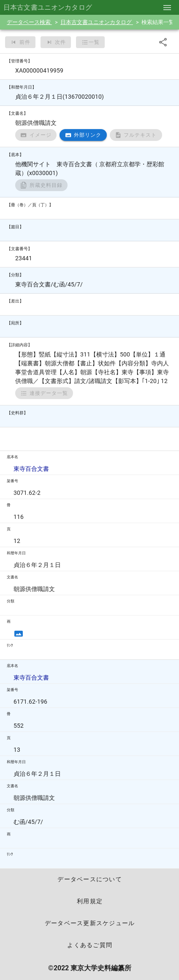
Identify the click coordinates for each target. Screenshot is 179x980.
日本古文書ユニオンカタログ (97, 22)
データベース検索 (29, 22)
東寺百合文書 (31, 469)
